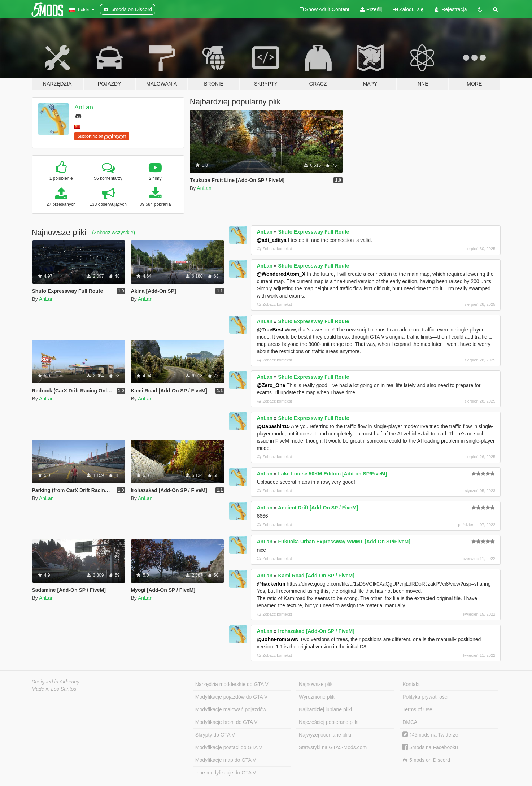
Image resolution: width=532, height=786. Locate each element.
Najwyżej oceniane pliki (325, 735)
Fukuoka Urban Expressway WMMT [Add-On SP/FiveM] (344, 542)
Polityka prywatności (425, 697)
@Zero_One (271, 385)
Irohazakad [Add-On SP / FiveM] (316, 631)
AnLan (84, 107)
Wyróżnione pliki (317, 697)
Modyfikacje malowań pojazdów (231, 709)
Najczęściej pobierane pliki (329, 722)
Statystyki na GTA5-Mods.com (333, 747)
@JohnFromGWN (278, 639)
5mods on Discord (426, 760)
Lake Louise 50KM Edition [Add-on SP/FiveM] (333, 474)
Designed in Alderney (56, 682)
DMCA (410, 722)
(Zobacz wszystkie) (114, 233)
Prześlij (371, 9)
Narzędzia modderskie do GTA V (232, 684)
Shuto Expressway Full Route (314, 232)
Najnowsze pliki (316, 684)
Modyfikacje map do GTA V (226, 760)
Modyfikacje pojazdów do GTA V (232, 697)
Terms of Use (417, 709)
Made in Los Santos (54, 689)
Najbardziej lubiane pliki (325, 709)
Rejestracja (451, 9)
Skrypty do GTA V (215, 735)
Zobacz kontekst (274, 249)
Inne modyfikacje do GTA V (226, 773)
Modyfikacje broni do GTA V (226, 722)
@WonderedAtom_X (281, 274)
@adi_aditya (271, 240)
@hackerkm (271, 584)
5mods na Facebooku (430, 747)
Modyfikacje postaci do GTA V (229, 747)
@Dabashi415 (273, 426)
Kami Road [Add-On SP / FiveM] (316, 576)
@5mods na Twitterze (430, 735)
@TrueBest (270, 330)
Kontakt (411, 684)
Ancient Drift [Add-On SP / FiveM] (318, 508)
